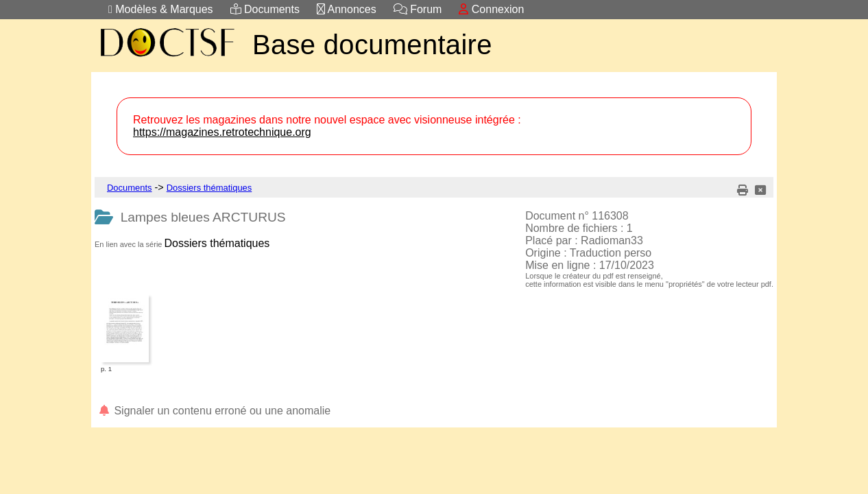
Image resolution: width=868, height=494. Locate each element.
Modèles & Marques (161, 9)
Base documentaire (372, 45)
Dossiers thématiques (209, 188)
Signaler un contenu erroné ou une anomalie (214, 411)
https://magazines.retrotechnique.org (222, 132)
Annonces (347, 9)
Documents (265, 9)
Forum (418, 9)
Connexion (491, 9)
